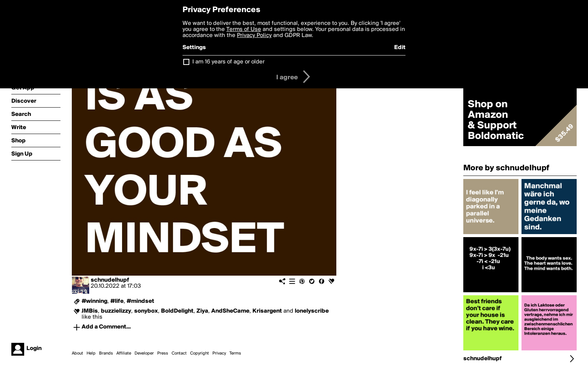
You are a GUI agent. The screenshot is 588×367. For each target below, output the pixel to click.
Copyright (200, 353)
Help (91, 353)
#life (117, 301)
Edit (400, 48)
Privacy (219, 353)
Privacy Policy (254, 35)
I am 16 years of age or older (228, 62)
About (77, 353)
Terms (235, 353)
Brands (106, 353)
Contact (179, 353)
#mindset (140, 301)
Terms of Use (244, 29)
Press (163, 353)
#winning (94, 301)
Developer (144, 353)
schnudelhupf (110, 280)
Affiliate (124, 353)
